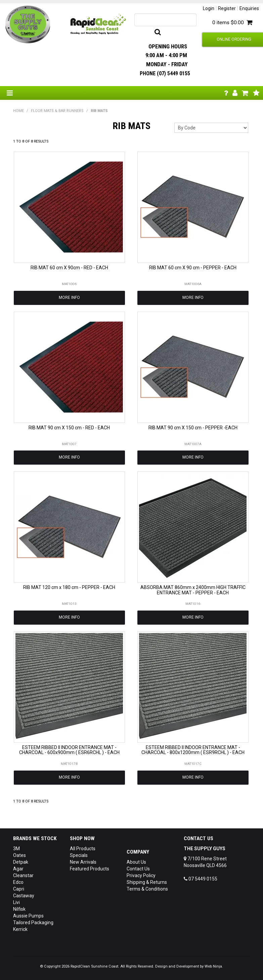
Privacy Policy (141, 875)
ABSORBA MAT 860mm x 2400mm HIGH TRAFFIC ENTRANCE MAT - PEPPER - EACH (193, 590)
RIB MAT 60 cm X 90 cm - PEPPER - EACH (193, 268)
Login (209, 8)
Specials (79, 855)
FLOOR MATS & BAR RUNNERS (57, 111)
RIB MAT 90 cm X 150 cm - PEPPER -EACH (193, 428)
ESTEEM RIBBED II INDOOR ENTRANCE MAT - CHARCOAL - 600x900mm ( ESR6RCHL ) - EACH (69, 750)
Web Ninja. (214, 966)
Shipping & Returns (147, 882)
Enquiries (249, 8)
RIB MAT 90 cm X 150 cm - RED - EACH (69, 428)
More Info (69, 298)
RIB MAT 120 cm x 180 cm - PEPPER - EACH (69, 587)
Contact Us (138, 869)
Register (227, 8)
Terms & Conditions (147, 889)
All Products (83, 849)
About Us (136, 862)
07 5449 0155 (201, 879)
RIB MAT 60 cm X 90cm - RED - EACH (69, 268)
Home (18, 111)
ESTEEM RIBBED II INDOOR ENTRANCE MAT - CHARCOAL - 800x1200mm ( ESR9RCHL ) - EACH (193, 750)
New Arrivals (83, 862)
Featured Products (90, 869)
